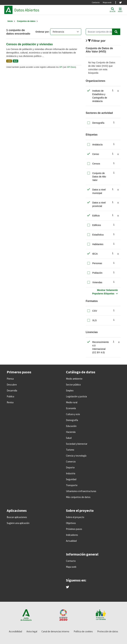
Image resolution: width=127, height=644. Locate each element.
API (61, 67)
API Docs (71, 67)
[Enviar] (116, 32)
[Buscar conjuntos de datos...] (103, 32)
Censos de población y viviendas (30, 44)
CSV (9, 61)
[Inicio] (10, 21)
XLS (15, 61)
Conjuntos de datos (26, 21)
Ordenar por (42, 32)
